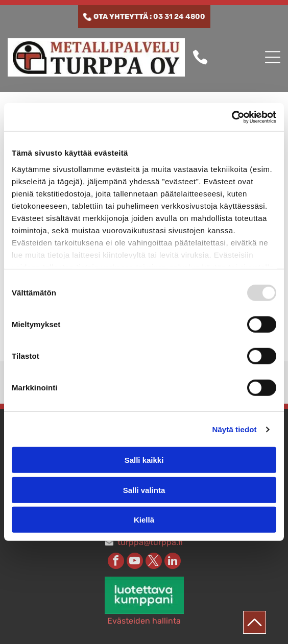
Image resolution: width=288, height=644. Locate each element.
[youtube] (135, 562)
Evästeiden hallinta (144, 621)
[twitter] (154, 562)
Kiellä (144, 520)
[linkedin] (173, 562)
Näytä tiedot (235, 429)
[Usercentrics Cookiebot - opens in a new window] (232, 117)
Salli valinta (144, 490)
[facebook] (116, 562)
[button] (273, 57)
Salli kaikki (144, 460)
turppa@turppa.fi (150, 542)
